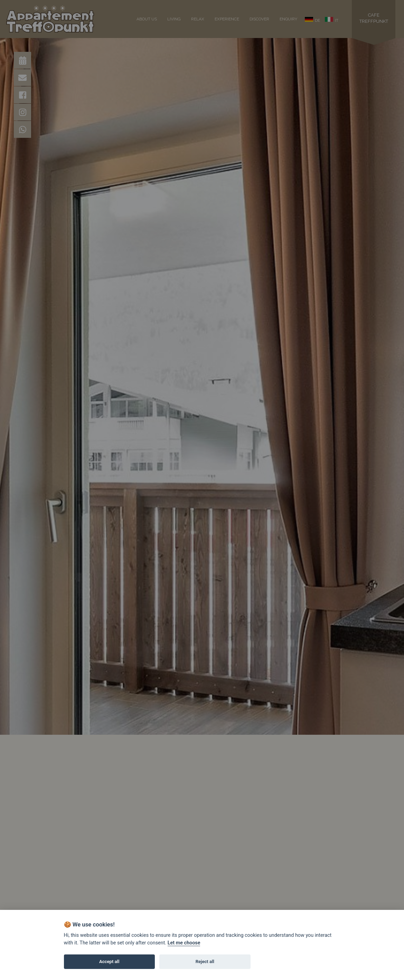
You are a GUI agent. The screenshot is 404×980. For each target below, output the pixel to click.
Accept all (109, 962)
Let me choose (184, 943)
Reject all (205, 962)
